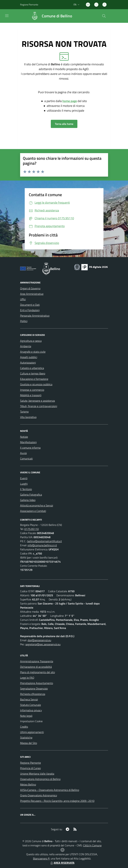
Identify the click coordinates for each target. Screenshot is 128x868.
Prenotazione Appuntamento (37, 683)
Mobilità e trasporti (31, 395)
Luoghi (24, 484)
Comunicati (26, 458)
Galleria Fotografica (31, 495)
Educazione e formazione (34, 379)
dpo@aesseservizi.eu (39, 640)
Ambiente (26, 346)
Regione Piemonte (31, 763)
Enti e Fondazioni (30, 310)
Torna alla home (64, 124)
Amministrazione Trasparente (37, 661)
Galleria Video (28, 500)
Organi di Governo (30, 288)
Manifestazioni (28, 442)
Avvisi (23, 453)
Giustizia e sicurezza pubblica (36, 384)
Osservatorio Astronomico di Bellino (40, 779)
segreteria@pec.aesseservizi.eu (43, 644)
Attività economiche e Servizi (37, 505)
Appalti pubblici (29, 357)
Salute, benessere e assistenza (37, 401)
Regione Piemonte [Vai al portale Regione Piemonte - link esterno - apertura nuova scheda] (29, 5)
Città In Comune (92, 845)
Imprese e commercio (32, 390)
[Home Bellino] (50, 16)
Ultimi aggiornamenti (32, 732)
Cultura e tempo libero (33, 373)
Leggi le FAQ (27, 678)
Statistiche (26, 738)
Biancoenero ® (41, 858)
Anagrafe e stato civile (33, 352)
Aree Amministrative (32, 294)
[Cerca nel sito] (104, 16)
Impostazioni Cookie (31, 721)
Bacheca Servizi (29, 699)
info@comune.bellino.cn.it (42, 545)
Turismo (24, 412)
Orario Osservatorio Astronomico (39, 795)
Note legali (26, 716)
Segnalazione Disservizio (34, 689)
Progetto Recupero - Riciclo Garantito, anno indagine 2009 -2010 (57, 801)
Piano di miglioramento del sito (37, 672)
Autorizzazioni (28, 363)
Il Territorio (26, 489)
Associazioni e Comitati (33, 511)
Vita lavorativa (28, 417)
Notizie (24, 437)
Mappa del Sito (29, 743)
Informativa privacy (31, 710)
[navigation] (7, 16)
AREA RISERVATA (62, 863)
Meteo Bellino (28, 784)
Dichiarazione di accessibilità (36, 667)
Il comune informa (30, 448)
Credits (24, 727)
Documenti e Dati (30, 305)
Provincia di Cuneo (30, 768)
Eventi (24, 478)
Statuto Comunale (31, 705)
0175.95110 (32, 529)
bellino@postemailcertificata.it (45, 541)
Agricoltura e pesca (31, 341)
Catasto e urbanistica (32, 368)
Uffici (23, 299)
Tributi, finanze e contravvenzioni (39, 406)
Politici (24, 321)
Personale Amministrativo (35, 316)
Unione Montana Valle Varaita (37, 774)
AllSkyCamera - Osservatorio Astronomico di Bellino (50, 790)
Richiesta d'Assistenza (33, 694)
